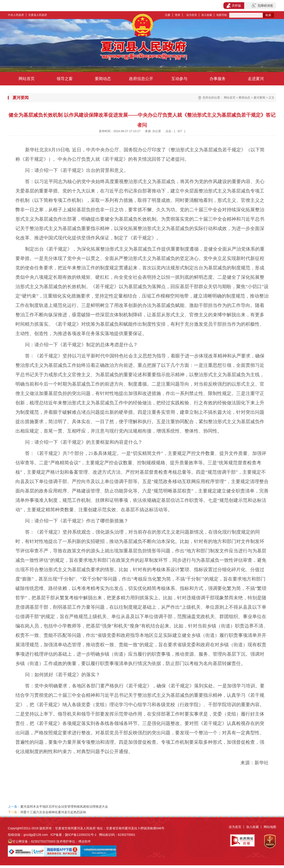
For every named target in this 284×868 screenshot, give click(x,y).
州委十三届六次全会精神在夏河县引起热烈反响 (53, 812)
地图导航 (222, 15)
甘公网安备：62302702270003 (34, 841)
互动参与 (179, 79)
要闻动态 (103, 79)
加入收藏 (207, 15)
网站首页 (27, 79)
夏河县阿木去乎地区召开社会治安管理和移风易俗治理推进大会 (64, 807)
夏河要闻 (259, 98)
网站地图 (270, 827)
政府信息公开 (141, 79)
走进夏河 (256, 79)
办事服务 (218, 79)
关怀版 (234, 6)
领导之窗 (65, 79)
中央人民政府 (16, 15)
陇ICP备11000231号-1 (81, 835)
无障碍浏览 (262, 6)
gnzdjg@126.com (36, 835)
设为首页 (192, 15)
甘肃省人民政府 (38, 15)
